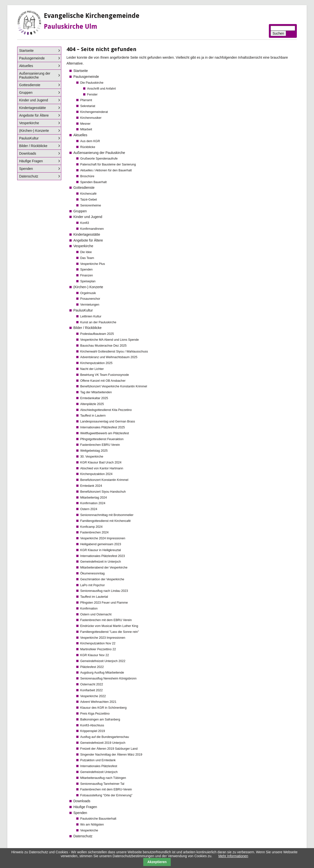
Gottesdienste (84, 188)
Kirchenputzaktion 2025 (96, 363)
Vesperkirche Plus (93, 264)
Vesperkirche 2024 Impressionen (103, 538)
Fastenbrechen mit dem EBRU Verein (106, 620)
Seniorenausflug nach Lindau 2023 (104, 591)
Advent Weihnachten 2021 (98, 702)
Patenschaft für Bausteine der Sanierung (108, 164)
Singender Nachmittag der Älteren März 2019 (111, 755)
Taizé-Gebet (89, 200)
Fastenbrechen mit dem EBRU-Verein (106, 789)
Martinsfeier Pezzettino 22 (98, 649)
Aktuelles (80, 135)
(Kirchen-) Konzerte (88, 287)
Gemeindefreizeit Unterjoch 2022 (103, 661)
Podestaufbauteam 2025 (97, 334)
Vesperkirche (83, 246)
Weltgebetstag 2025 (94, 451)
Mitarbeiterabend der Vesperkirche (104, 568)
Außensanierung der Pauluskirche (99, 153)
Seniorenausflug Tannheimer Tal (102, 784)
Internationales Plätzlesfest (99, 766)
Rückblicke (88, 147)
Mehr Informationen (233, 856)
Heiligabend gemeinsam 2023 (101, 544)
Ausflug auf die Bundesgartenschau (105, 737)
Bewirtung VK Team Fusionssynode (105, 375)
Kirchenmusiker (91, 118)
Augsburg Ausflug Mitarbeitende (102, 673)
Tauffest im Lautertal (94, 597)
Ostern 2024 (89, 509)
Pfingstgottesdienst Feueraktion (102, 439)
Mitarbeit (86, 129)
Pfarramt (86, 100)
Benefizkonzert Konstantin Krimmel (104, 480)
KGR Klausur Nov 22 (95, 655)
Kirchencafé (88, 194)
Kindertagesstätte (87, 234)
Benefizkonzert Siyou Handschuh (103, 492)
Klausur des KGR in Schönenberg (103, 708)
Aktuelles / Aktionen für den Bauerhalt (106, 170)
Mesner (85, 124)
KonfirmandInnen (92, 229)
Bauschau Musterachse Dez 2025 (103, 346)
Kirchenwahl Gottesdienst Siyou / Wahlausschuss (114, 352)
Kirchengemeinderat (94, 112)
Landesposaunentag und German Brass (108, 421)
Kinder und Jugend (88, 217)
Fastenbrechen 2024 (94, 532)
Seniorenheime (91, 205)
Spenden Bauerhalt (93, 182)
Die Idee (86, 252)
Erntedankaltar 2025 (94, 398)
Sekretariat (88, 106)
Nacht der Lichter (92, 369)
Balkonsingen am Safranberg (100, 719)
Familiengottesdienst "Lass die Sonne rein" (110, 632)
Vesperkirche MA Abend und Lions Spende (110, 340)
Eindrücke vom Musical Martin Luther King (109, 626)
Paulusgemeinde (86, 77)
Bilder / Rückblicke (87, 328)
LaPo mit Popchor (92, 585)
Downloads (82, 801)
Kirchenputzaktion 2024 (96, 474)
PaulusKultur (83, 310)
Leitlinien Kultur (91, 316)
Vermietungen (90, 305)
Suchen (278, 33)
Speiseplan (88, 281)
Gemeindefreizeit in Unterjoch (101, 562)
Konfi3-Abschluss (92, 725)
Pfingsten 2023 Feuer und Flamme (104, 603)
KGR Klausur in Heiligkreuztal (101, 550)
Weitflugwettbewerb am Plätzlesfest (105, 433)
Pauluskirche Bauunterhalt (98, 819)
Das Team (87, 258)
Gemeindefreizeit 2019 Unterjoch (103, 743)
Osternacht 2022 (92, 684)
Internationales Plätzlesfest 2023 (103, 556)
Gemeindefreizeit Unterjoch (99, 772)
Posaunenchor (90, 299)
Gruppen (80, 211)
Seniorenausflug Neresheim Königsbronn (108, 678)
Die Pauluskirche (92, 83)
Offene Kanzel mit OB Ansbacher (103, 381)
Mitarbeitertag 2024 (94, 498)
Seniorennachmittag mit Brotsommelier (107, 515)
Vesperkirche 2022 (93, 696)
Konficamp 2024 (91, 527)
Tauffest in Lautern (93, 416)
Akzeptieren (157, 862)
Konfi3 (85, 223)
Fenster (92, 95)
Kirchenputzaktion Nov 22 (98, 643)
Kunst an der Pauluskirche (98, 322)
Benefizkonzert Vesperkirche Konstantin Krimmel (114, 386)
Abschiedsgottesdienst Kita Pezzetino (106, 410)
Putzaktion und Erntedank (98, 760)
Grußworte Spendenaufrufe (99, 159)
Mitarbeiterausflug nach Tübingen (103, 778)
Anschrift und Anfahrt (101, 89)
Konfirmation (89, 609)
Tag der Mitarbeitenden (96, 392)
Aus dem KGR (90, 141)
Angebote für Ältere (88, 240)
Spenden (86, 270)
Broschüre (87, 176)
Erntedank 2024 (91, 486)
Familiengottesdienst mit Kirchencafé (105, 521)
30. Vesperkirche (92, 457)
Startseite (81, 71)
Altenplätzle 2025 (92, 404)
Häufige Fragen (85, 807)
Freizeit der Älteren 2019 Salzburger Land (109, 749)
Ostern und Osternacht (96, 614)
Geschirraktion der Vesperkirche (102, 579)
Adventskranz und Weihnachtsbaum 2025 (109, 357)
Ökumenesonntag (92, 573)
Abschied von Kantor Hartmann (102, 468)
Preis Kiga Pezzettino (95, 714)
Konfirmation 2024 (93, 503)
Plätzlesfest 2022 (92, 667)
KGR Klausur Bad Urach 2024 (101, 462)
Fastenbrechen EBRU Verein (100, 445)
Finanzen (87, 275)
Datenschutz (83, 836)
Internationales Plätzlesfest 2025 (103, 427)
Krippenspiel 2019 (93, 731)
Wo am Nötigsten (92, 825)
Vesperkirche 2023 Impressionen (103, 638)
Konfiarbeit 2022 (92, 690)
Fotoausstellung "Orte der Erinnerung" (106, 795)
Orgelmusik (88, 293)
